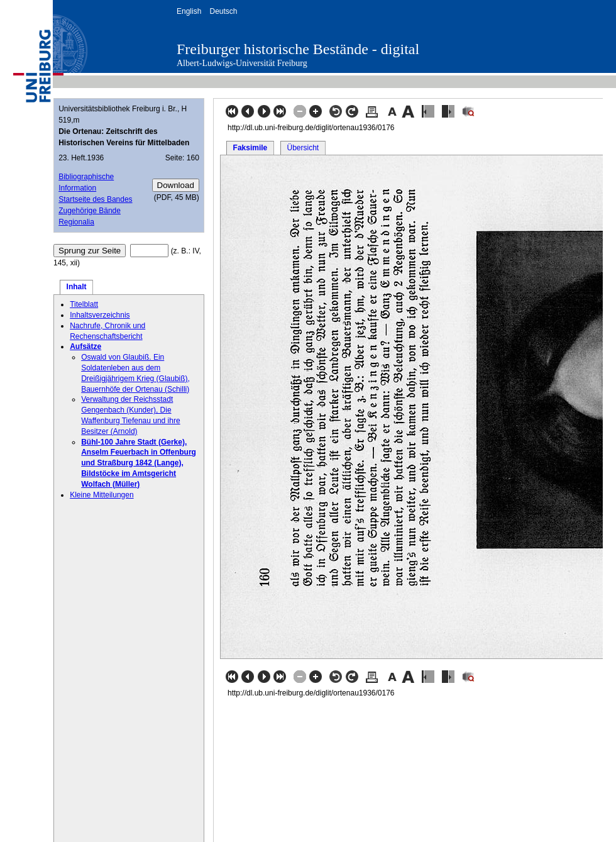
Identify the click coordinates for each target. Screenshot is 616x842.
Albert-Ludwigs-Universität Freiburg (242, 63)
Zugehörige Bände (90, 211)
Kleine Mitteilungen (102, 495)
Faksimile (250, 148)
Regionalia (76, 222)
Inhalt (77, 287)
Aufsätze (85, 346)
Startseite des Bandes (95, 199)
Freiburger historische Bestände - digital (298, 49)
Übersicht (303, 148)
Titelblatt (84, 304)
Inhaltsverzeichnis (100, 315)
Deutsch (223, 11)
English (189, 11)
